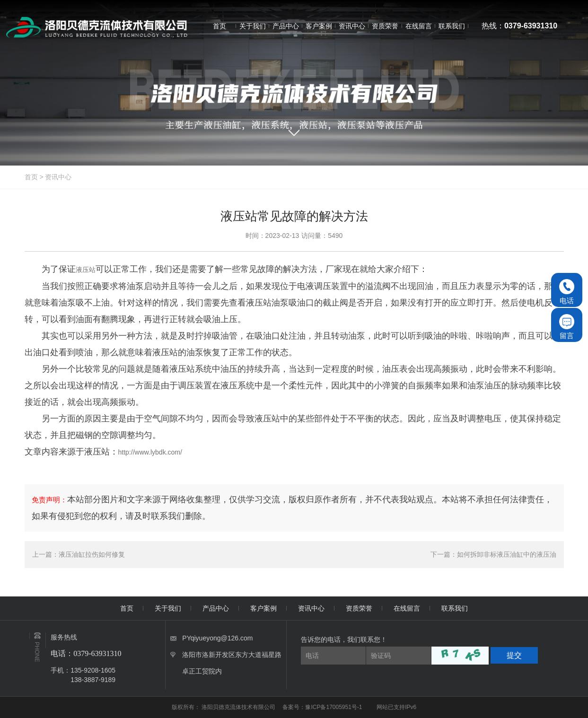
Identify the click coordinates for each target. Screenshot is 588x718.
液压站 (86, 270)
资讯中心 (58, 177)
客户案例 (263, 608)
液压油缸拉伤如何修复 (92, 554)
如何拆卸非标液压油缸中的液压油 (507, 554)
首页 (31, 177)
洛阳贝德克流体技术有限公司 (239, 707)
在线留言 (407, 608)
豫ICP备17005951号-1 (333, 707)
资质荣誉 (359, 608)
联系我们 (455, 608)
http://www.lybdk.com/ (150, 452)
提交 (514, 655)
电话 (567, 292)
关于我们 (168, 608)
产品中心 (216, 608)
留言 (567, 327)
